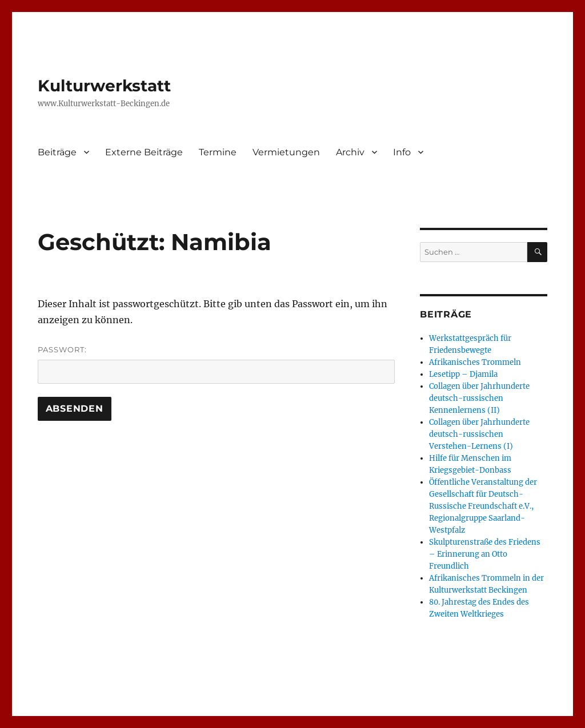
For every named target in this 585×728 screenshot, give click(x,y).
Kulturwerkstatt (104, 86)
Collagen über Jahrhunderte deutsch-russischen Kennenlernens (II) (479, 398)
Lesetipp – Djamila (463, 374)
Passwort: (216, 364)
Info (402, 152)
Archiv (350, 152)
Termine (218, 152)
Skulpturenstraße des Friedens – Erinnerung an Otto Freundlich (485, 554)
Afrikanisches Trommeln (475, 362)
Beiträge (57, 152)
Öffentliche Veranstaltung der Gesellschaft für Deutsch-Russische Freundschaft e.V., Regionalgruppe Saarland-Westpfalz (483, 506)
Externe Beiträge (144, 152)
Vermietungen (286, 152)
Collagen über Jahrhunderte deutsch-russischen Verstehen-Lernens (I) (479, 434)
